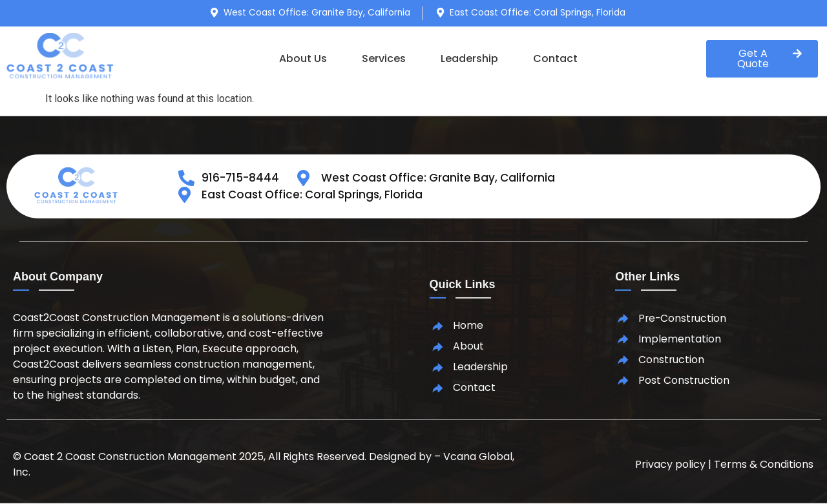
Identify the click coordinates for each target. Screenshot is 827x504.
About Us (303, 58)
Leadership (469, 58)
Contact (555, 58)
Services (384, 58)
